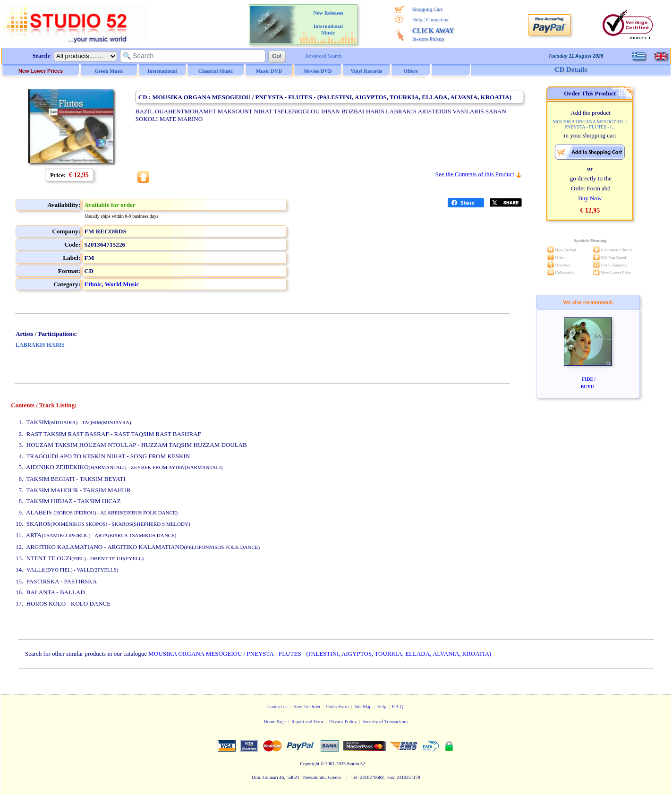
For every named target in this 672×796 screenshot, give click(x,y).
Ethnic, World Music (112, 284)
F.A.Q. (398, 706)
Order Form (338, 706)
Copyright (310, 764)
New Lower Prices (41, 71)
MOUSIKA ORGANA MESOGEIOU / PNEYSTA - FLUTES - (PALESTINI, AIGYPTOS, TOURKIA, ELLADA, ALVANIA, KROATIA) (320, 654)
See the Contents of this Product (475, 174)
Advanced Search (323, 56)
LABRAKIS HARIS (40, 345)
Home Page (274, 722)
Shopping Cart (427, 9)
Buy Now (590, 198)
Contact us (437, 19)
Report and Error (307, 722)
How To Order (307, 706)
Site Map (363, 706)
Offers (411, 71)
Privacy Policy (343, 722)
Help (417, 19)
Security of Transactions (385, 722)
